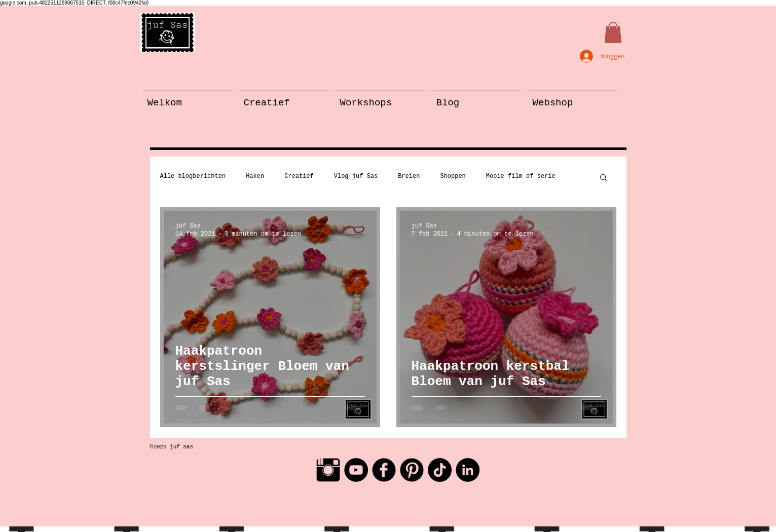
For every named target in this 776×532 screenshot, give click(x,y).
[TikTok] (440, 470)
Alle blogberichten (193, 176)
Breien (409, 176)
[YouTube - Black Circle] (356, 470)
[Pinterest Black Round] (412, 470)
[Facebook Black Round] (384, 470)
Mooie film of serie (521, 176)
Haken (255, 176)
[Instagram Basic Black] (328, 470)
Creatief (299, 176)
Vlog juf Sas (356, 176)
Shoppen (453, 176)
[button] (613, 32)
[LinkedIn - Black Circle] (468, 470)
